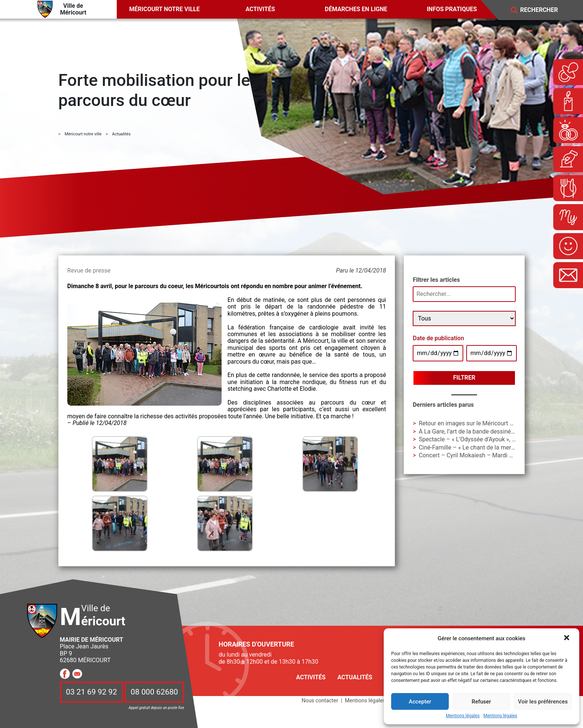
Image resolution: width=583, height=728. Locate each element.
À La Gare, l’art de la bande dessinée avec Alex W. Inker (491, 431)
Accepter (420, 702)
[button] (567, 638)
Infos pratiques (452, 9)
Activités (260, 9)
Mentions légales (463, 716)
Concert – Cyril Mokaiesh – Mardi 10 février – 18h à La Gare (498, 455)
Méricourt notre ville (165, 9)
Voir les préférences (543, 702)
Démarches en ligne (356, 9)
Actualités (355, 677)
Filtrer (464, 378)
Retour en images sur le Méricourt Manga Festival (484, 423)
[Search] (544, 10)
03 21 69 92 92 (91, 692)
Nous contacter (320, 701)
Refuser (481, 702)
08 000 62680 (154, 692)
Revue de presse (89, 270)
